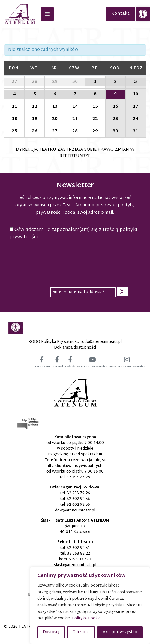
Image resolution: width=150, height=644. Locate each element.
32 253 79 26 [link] (78, 493)
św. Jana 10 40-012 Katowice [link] (75, 529)
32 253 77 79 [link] (78, 477)
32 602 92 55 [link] (78, 505)
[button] (123, 292)
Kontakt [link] (120, 14)
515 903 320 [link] (80, 559)
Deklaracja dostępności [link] (75, 348)
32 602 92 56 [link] (78, 499)
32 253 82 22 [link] (79, 554)
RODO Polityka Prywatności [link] (54, 342)
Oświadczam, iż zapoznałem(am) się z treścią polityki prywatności (73, 233)
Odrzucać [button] (81, 632)
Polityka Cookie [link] (86, 618)
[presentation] (75, 255)
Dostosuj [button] (51, 632)
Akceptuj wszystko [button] (120, 632)
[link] (143, 14)
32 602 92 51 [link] (78, 548)
